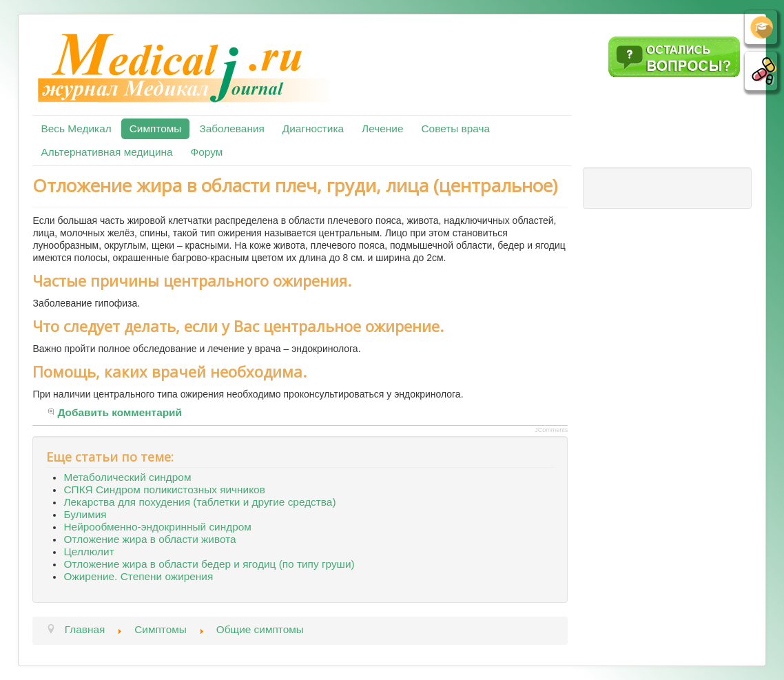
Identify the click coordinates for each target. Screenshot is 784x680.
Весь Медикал (76, 128)
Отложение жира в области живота (149, 539)
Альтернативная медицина (106, 152)
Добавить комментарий (120, 412)
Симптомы (156, 128)
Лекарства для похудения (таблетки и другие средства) (199, 502)
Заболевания (231, 128)
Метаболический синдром (127, 477)
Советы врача (455, 128)
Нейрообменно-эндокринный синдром (157, 527)
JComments (551, 430)
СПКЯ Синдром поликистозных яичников (164, 490)
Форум (207, 152)
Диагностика (313, 128)
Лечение (382, 128)
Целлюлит (89, 552)
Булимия (85, 514)
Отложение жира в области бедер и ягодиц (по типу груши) (209, 564)
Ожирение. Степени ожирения (138, 576)
